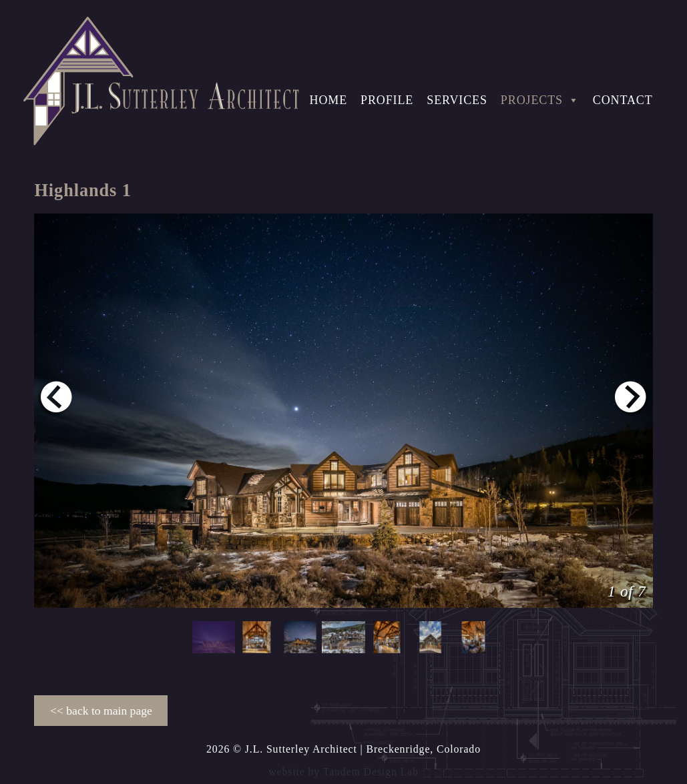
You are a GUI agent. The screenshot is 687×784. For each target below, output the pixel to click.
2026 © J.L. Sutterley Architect (282, 749)
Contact (623, 100)
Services (457, 100)
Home (329, 100)
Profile (387, 100)
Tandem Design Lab (371, 772)
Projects (540, 100)
